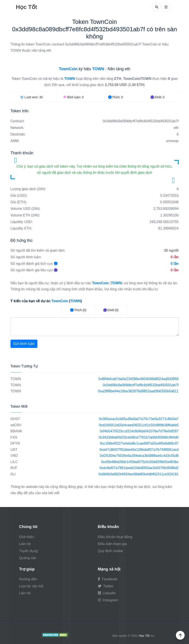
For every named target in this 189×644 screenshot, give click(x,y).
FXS (14, 437)
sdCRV (16, 425)
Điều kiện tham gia (112, 544)
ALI (13, 474)
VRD (14, 456)
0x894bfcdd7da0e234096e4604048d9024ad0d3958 (138, 379)
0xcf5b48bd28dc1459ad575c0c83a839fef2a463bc (140, 462)
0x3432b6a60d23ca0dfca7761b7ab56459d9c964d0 (139, 437)
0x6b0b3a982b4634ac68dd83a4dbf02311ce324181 (139, 474)
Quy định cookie (110, 551)
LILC (14, 462)
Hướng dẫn (28, 579)
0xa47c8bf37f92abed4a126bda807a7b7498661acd (139, 450)
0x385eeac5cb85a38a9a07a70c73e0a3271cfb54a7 (139, 419)
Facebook (108, 579)
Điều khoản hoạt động (115, 537)
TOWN (16, 379)
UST (14, 450)
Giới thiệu (27, 537)
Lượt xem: (31, 97)
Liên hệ (25, 544)
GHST (15, 419)
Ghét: (158, 97)
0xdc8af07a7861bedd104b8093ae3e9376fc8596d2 (139, 468)
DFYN (15, 443)
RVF (14, 468)
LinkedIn (107, 593)
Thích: (116, 97)
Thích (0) (78, 310)
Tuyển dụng (29, 551)
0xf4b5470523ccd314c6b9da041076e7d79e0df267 (139, 431)
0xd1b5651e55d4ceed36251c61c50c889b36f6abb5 (139, 425)
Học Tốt (27, 7)
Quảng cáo (28, 558)
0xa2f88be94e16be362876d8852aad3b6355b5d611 (138, 391)
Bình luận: (74, 97)
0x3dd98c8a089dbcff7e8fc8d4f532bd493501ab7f (141, 385)
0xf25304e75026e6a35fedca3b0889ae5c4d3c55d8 (139, 456)
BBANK (16, 431)
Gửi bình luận (24, 344)
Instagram (108, 600)
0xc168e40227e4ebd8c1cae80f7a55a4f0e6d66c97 (139, 443)
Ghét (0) (111, 310)
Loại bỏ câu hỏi (31, 586)
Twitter (106, 586)
